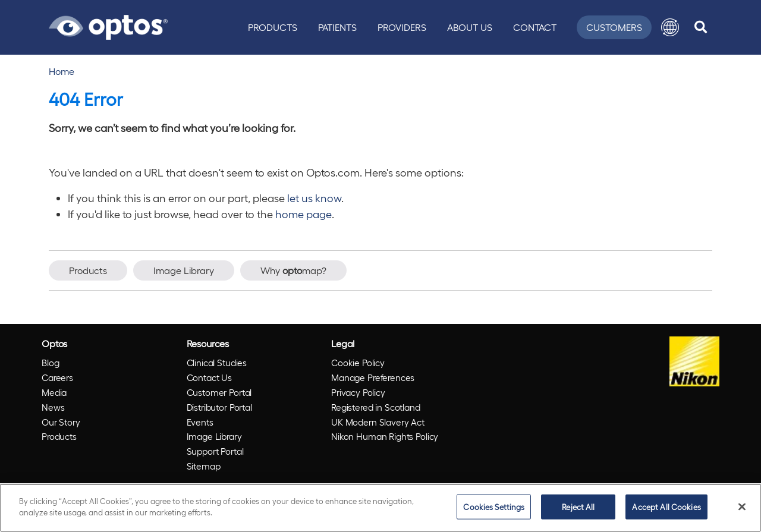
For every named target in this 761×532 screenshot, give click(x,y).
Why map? (293, 270)
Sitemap (204, 466)
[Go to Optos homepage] (108, 26)
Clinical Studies (217, 363)
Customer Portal (219, 392)
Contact (535, 27)
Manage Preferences (373, 377)
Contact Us (210, 377)
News (53, 407)
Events (200, 422)
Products (273, 27)
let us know (314, 198)
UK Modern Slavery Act (378, 422)
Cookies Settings (494, 507)
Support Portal (215, 451)
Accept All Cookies (666, 507)
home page (304, 214)
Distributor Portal (219, 407)
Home (62, 71)
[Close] (742, 506)
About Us (470, 27)
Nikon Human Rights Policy (385, 436)
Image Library (184, 270)
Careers (57, 377)
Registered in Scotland (376, 407)
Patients (337, 27)
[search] (701, 27)
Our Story (61, 422)
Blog (50, 363)
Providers (402, 27)
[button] (670, 27)
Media (54, 392)
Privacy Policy (358, 392)
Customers (614, 27)
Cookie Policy (358, 363)
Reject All (578, 507)
